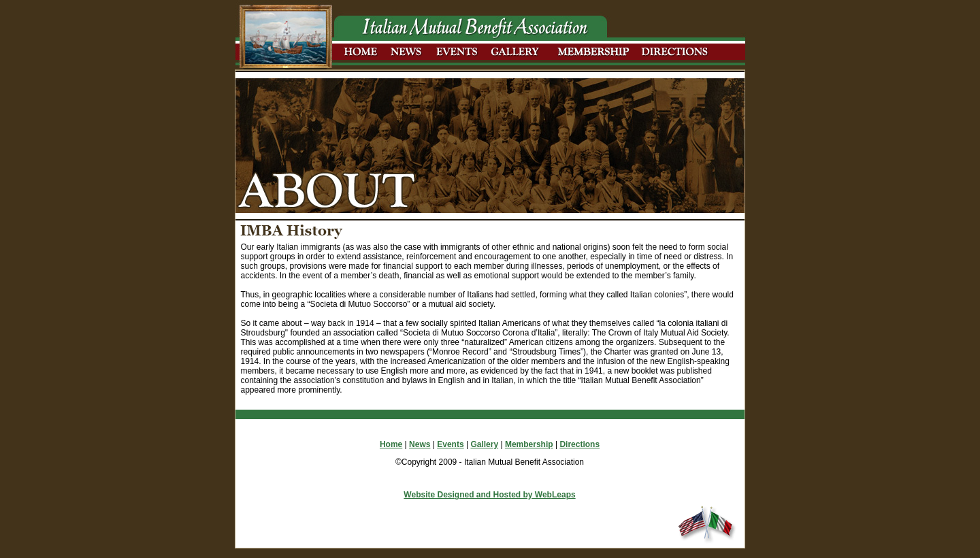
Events (450, 444)
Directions (579, 444)
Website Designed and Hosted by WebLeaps (489, 495)
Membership (529, 444)
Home (391, 444)
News (420, 444)
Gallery (484, 444)
